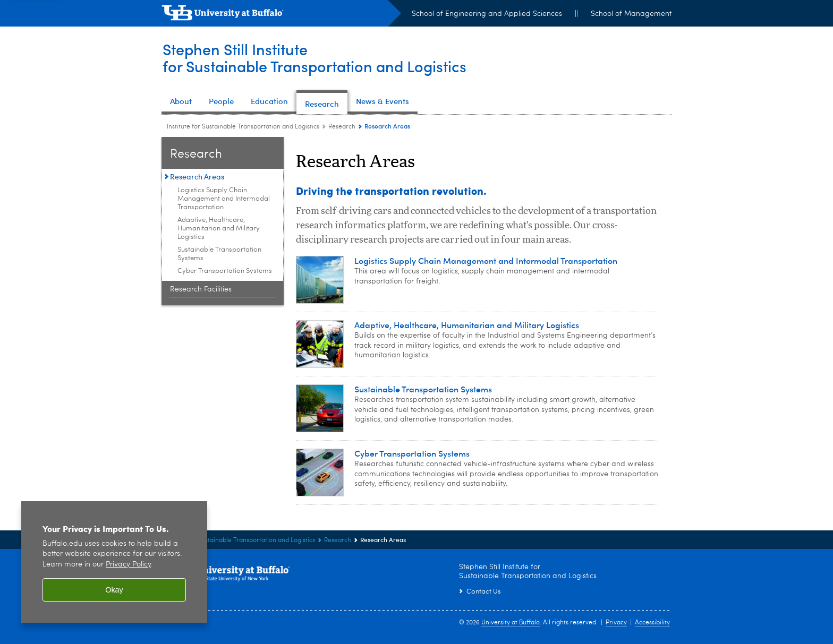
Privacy (616, 623)
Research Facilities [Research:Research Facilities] (201, 289)
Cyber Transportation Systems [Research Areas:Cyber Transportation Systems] (225, 271)
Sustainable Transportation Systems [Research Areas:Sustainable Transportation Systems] (219, 254)
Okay (114, 590)
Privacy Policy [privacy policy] (128, 565)
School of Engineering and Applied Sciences (487, 14)
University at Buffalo (511, 623)
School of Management (631, 14)
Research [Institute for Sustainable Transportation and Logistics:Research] (342, 127)
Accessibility (652, 623)
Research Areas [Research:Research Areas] (197, 177)
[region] (114, 562)
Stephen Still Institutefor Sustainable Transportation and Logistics (319, 58)
